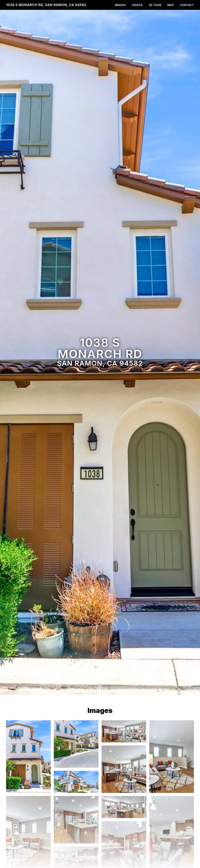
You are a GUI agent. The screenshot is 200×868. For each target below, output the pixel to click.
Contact (187, 5)
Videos (137, 5)
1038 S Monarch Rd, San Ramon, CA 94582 (46, 5)
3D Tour (155, 5)
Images (120, 5)
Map (171, 5)
